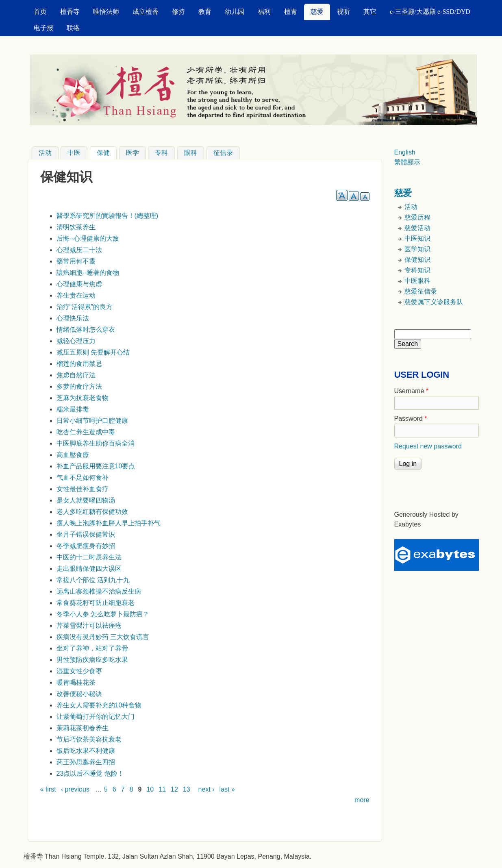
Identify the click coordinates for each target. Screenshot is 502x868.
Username (411, 391)
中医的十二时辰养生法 (89, 557)
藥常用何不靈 (76, 261)
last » (227, 789)
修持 (178, 12)
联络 (73, 28)
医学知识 (417, 249)
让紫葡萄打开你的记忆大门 (96, 717)
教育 (205, 12)
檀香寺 (70, 12)
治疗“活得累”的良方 (85, 307)
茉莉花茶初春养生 (83, 728)
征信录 (223, 153)
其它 (370, 12)
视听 (343, 12)
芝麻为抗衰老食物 (83, 398)
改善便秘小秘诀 (79, 694)
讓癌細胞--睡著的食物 (88, 273)
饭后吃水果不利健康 (86, 751)
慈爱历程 (417, 217)
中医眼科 (417, 281)
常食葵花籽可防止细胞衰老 (96, 603)
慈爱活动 (417, 228)
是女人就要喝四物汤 (86, 500)
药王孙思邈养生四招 (86, 762)
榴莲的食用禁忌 (79, 364)
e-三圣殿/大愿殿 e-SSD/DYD (430, 12)
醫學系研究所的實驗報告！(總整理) (108, 216)
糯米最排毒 (73, 409)
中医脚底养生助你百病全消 (96, 443)
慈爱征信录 (421, 291)
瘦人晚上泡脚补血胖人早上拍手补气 (109, 523)
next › (206, 789)
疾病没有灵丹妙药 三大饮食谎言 (103, 637)
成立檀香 (146, 12)
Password (411, 419)
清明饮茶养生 (76, 227)
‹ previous (75, 789)
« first (48, 789)
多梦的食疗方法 (79, 386)
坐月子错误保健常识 (86, 534)
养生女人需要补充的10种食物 (99, 705)
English (405, 152)
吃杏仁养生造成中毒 (86, 432)
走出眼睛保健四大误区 (89, 569)
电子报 (43, 28)
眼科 (191, 153)
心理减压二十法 (79, 250)
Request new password (428, 446)
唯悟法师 (106, 12)
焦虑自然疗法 (76, 375)
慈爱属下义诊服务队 (434, 302)
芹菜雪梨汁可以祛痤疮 (89, 625)
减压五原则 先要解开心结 (93, 352)
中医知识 (417, 238)
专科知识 (417, 270)
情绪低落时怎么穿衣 (86, 330)
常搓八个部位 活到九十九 (93, 580)
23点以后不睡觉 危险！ (90, 773)
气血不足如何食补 (83, 478)
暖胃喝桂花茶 (76, 682)
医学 (133, 153)
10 (150, 789)
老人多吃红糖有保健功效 (92, 512)
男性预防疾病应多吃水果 (92, 660)
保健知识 (417, 260)
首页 (40, 12)
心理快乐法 (73, 318)
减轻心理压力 (76, 341)
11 (162, 789)
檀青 (291, 12)
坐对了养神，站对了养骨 (92, 648)
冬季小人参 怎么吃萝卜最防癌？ (103, 614)
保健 (107, 152)
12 (174, 789)
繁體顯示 (407, 162)
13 (187, 789)
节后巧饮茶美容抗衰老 (89, 739)
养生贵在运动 (76, 295)
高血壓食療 (73, 455)
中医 (74, 153)
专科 (161, 153)
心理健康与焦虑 (79, 284)
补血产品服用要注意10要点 (96, 466)
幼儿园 (235, 12)
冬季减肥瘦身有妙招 (86, 546)
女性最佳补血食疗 (83, 489)
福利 (264, 12)
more (362, 800)
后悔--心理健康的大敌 (88, 238)
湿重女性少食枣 (79, 671)
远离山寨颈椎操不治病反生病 (99, 591)
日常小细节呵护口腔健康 (92, 421)
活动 (45, 153)
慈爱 (317, 12)
